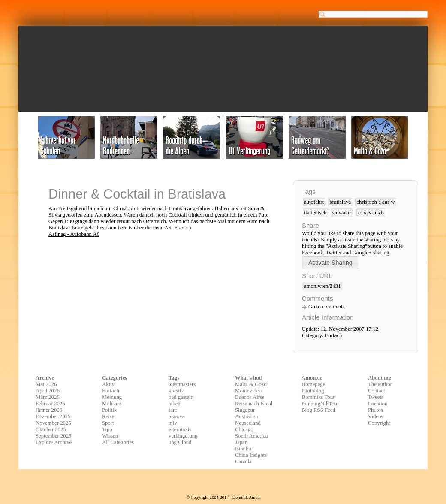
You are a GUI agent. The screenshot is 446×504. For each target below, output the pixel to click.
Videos (376, 416)
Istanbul (244, 449)
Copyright (379, 423)
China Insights (251, 455)
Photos (375, 410)
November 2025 (53, 423)
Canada (243, 462)
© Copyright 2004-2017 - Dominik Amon (223, 497)
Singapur (245, 410)
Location (378, 404)
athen (175, 404)
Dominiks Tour (318, 397)
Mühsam (112, 404)
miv (173, 423)
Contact (377, 391)
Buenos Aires (250, 397)
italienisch (315, 213)
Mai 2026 (46, 384)
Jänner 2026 (49, 410)
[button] (330, 262)
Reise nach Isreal (254, 404)
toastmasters (182, 384)
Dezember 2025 (53, 416)
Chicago (244, 429)
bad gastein (181, 397)
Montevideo (248, 391)
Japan (241, 442)
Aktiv (108, 384)
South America (251, 436)
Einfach (334, 335)
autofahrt (314, 202)
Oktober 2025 (51, 429)
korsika (177, 391)
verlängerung (183, 436)
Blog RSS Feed (318, 410)
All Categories (118, 442)
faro (173, 410)
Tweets (376, 397)
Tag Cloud (180, 442)
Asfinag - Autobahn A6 (74, 234)
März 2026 (48, 397)
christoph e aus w (375, 202)
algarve (177, 416)
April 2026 (48, 391)
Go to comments (327, 307)
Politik (109, 410)
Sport (108, 423)
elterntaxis (180, 429)
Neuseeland (248, 423)
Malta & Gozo (251, 384)
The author (380, 384)
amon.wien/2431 (322, 286)
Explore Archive (54, 442)
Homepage (313, 384)
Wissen (110, 436)
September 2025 (54, 436)
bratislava (340, 202)
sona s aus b (371, 213)
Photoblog (313, 391)
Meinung (112, 397)
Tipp (107, 429)
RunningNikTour (320, 404)
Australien (246, 416)
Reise (108, 416)
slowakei (342, 213)
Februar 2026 (50, 404)
